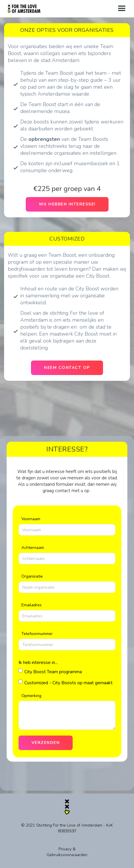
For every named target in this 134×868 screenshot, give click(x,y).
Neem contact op (67, 368)
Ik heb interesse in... (38, 663)
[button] (122, 9)
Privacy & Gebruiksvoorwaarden (67, 852)
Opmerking (31, 696)
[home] (24, 7)
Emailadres (32, 605)
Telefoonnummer (37, 634)
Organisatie (32, 576)
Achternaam (33, 548)
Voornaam (31, 519)
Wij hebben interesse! (67, 204)
